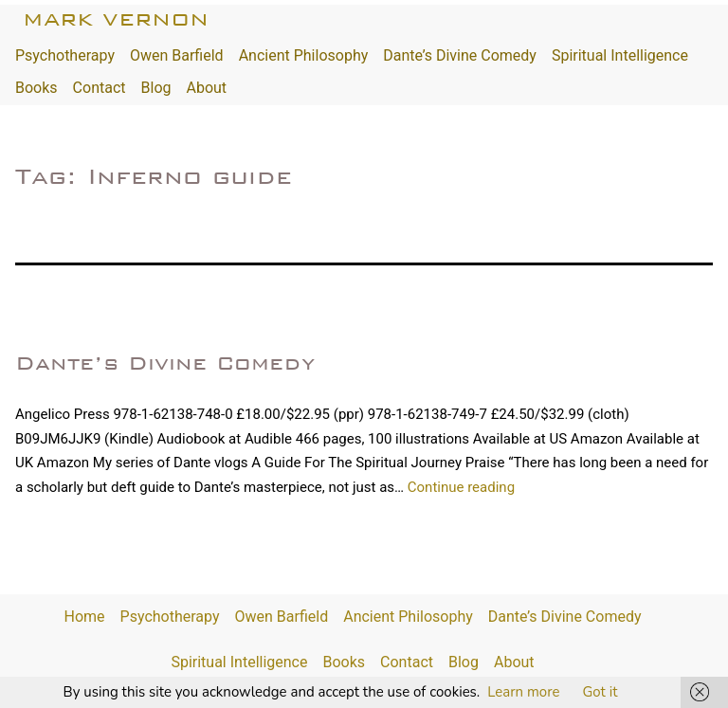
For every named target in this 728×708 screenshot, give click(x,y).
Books (36, 88)
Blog (156, 88)
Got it (600, 692)
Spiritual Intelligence (620, 55)
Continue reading (461, 487)
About (206, 88)
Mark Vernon (116, 19)
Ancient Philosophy (304, 55)
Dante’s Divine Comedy (460, 55)
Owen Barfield (177, 55)
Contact (100, 88)
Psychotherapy (65, 55)
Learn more (523, 692)
